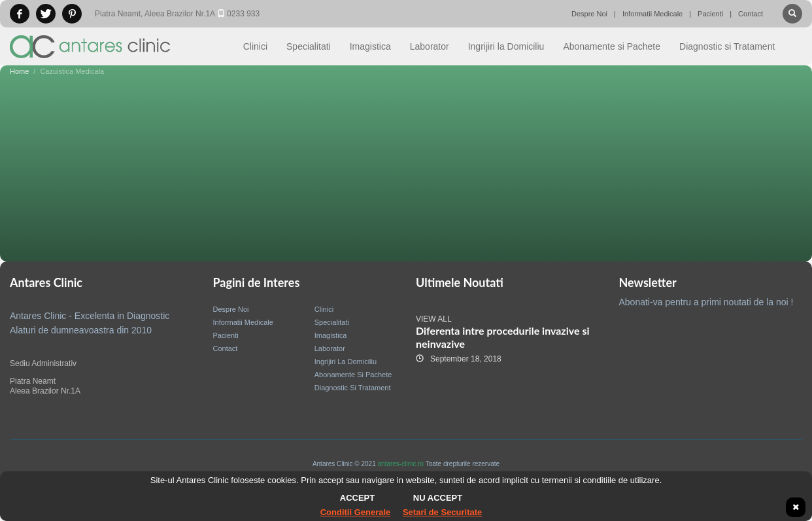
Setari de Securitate (442, 512)
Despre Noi (589, 14)
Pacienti (710, 14)
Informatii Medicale (652, 14)
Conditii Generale (356, 512)
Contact (751, 14)
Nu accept (438, 498)
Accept (357, 498)
